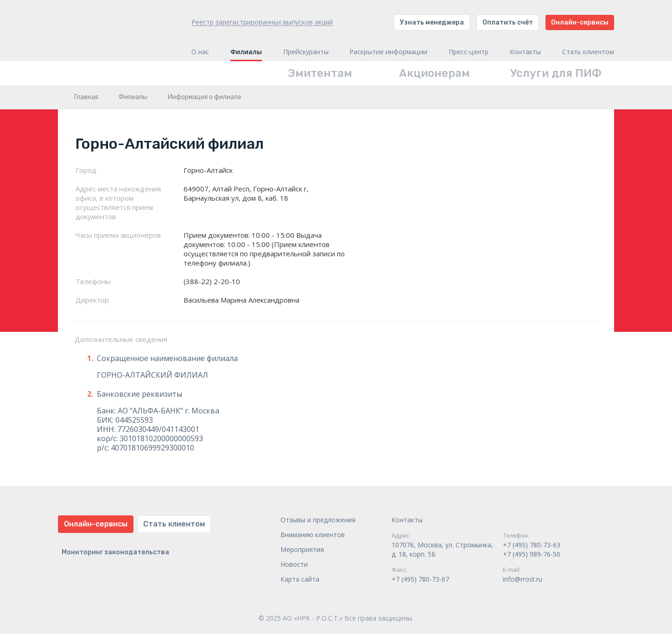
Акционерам (434, 73)
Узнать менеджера (432, 22)
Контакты (525, 52)
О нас (200, 52)
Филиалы (246, 52)
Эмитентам (320, 73)
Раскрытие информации (388, 52)
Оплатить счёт (508, 22)
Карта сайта (300, 579)
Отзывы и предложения (318, 520)
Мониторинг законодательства (115, 552)
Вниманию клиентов (313, 535)
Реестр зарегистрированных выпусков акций (262, 22)
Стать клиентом (588, 52)
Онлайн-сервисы (580, 22)
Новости (294, 564)
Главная (86, 97)
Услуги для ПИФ (556, 73)
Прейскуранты (306, 52)
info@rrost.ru (523, 579)
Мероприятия (302, 549)
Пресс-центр (469, 52)
